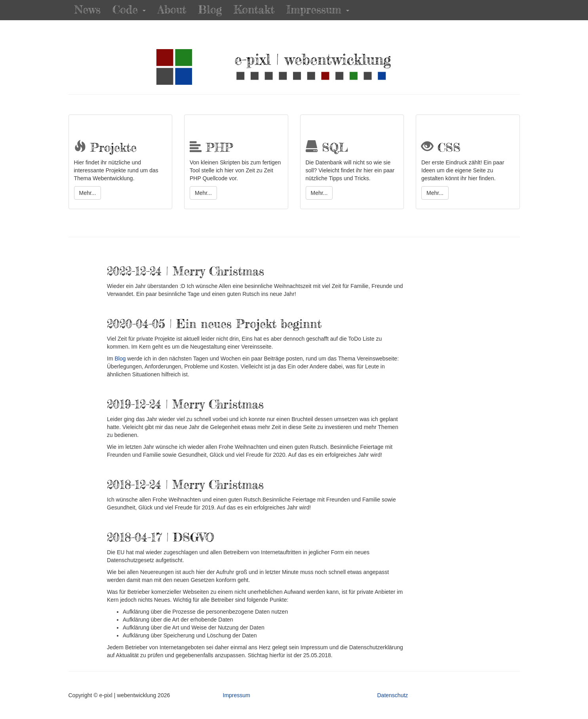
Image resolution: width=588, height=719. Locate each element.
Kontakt (254, 10)
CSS (441, 148)
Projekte (105, 148)
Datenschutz (393, 695)
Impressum (318, 10)
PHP (211, 148)
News (88, 10)
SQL (327, 148)
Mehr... (88, 193)
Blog (210, 10)
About (172, 10)
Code (129, 10)
